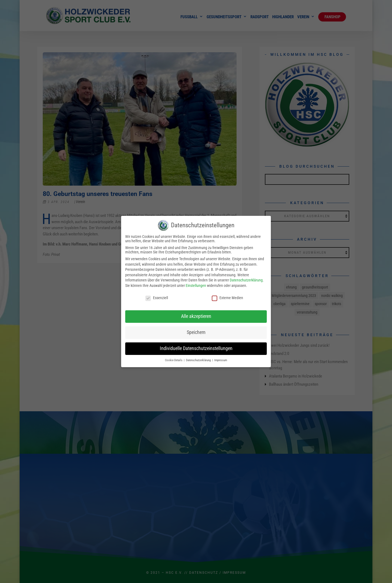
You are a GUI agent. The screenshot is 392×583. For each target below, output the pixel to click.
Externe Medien (227, 298)
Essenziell (157, 298)
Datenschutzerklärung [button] (199, 360)
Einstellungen (196, 286)
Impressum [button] (221, 360)
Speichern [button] (196, 332)
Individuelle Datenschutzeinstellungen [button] (196, 348)
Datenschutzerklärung (246, 280)
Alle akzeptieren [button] (196, 316)
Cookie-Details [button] (174, 360)
